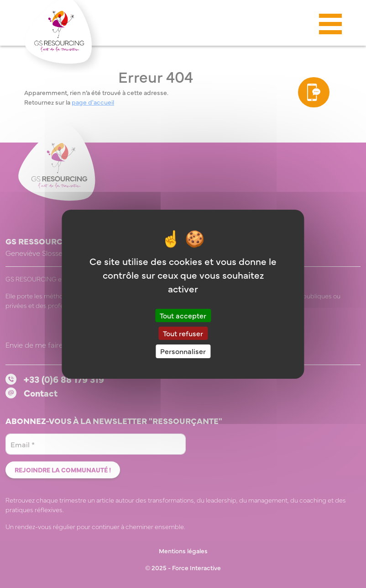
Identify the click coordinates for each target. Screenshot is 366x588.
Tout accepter (183, 315)
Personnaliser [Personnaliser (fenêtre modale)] (183, 351)
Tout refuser (183, 333)
